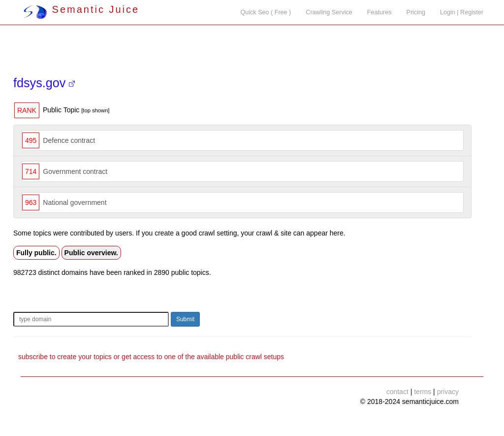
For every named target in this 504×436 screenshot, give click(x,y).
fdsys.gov (44, 83)
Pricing (416, 12)
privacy (448, 392)
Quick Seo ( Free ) (266, 12)
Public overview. (91, 253)
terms (423, 392)
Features (379, 12)
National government (75, 202)
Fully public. (36, 253)
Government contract (75, 171)
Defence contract (69, 140)
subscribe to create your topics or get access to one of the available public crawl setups (151, 357)
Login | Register (462, 12)
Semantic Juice (81, 9)
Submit (185, 319)
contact (397, 392)
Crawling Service (329, 12)
